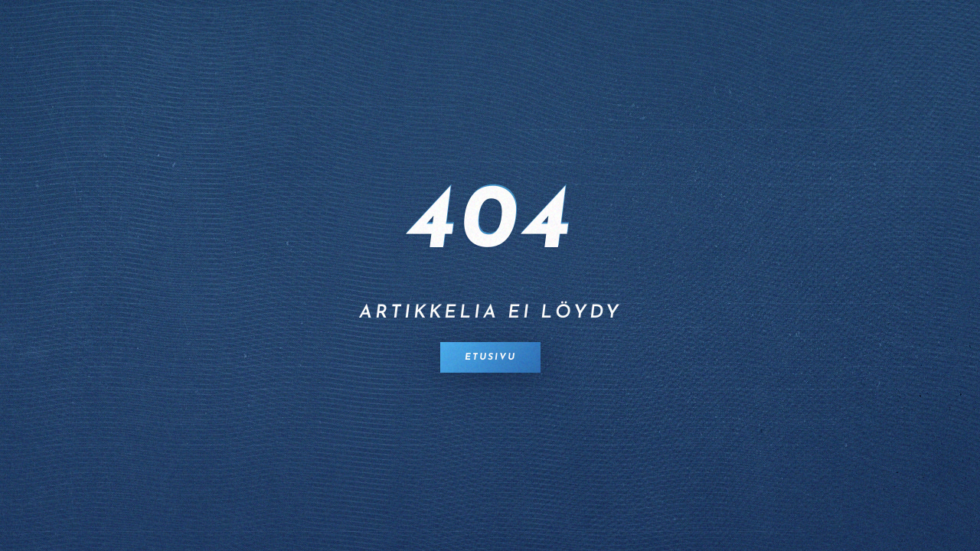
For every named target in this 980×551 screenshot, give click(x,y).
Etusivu (490, 357)
